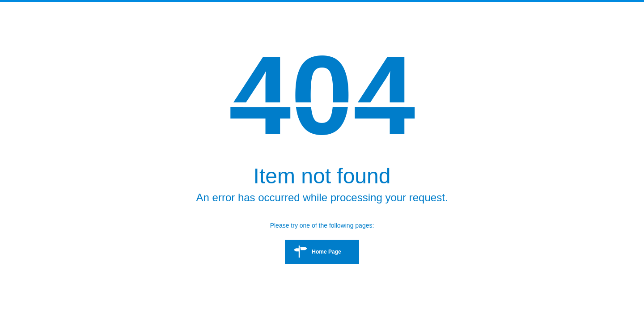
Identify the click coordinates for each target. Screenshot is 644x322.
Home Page (326, 252)
